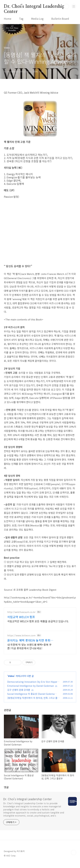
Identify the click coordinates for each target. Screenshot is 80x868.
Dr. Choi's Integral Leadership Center (34, 7)
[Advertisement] (40, 634)
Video (11, 681)
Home (8, 19)
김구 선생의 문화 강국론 (19, 695)
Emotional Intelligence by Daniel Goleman (31, 691)
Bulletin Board (60, 19)
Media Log (37, 19)
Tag (21, 19)
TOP (74, 858)
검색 (66, 6)
